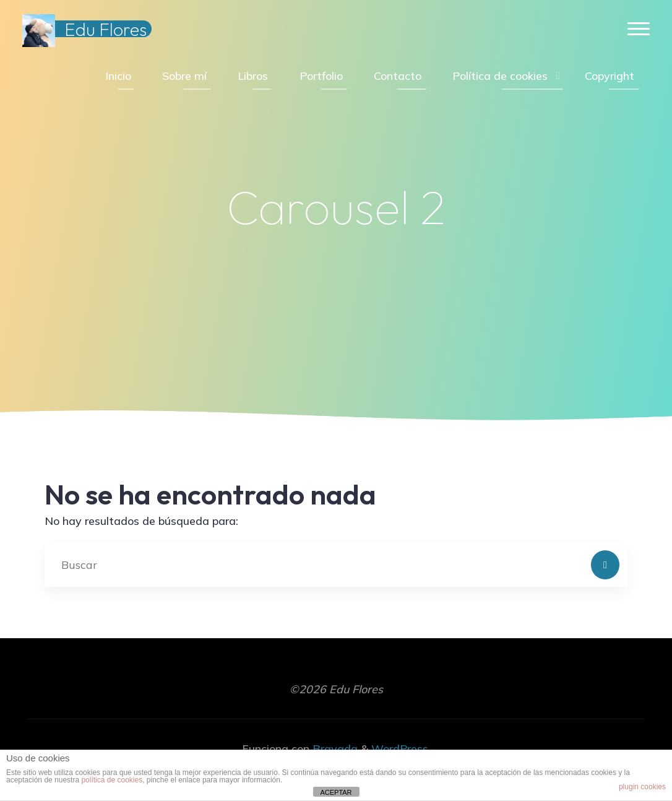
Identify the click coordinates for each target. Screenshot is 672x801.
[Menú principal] (639, 29)
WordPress (400, 749)
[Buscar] (605, 565)
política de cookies (112, 780)
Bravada (334, 749)
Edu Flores (106, 29)
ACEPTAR (336, 792)
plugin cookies (642, 787)
